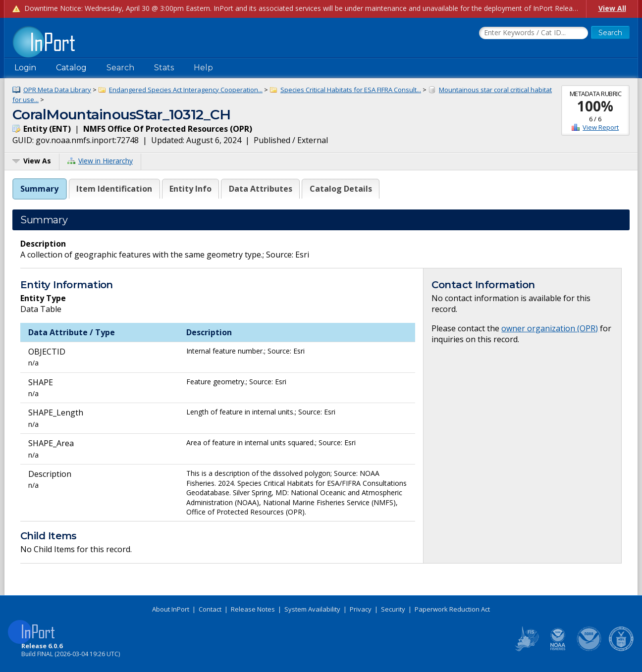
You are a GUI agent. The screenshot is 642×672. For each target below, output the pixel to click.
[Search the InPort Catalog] (534, 33)
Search (120, 68)
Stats (164, 68)
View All (612, 8)
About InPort (171, 609)
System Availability (312, 609)
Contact (210, 609)
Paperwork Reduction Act (452, 609)
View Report (601, 127)
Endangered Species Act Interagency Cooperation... (186, 90)
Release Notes (253, 609)
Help (203, 68)
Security (393, 609)
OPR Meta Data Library (57, 90)
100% (595, 106)
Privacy (361, 609)
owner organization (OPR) (550, 328)
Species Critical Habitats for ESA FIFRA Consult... (351, 90)
